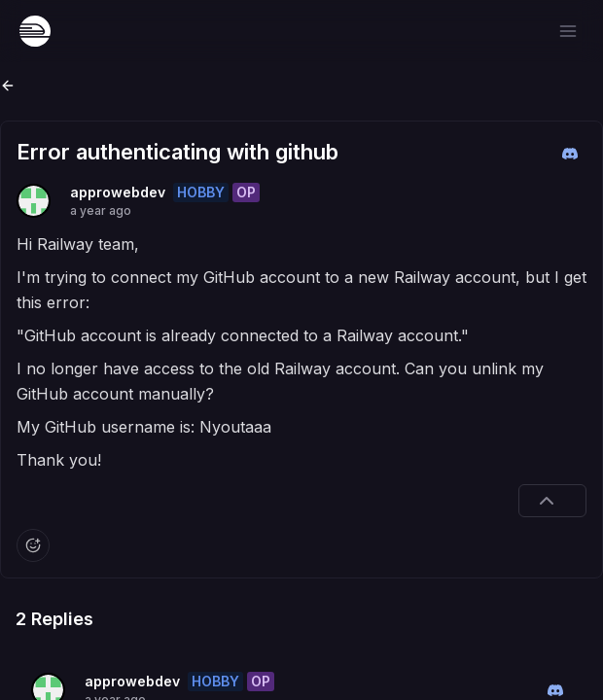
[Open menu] (568, 31)
